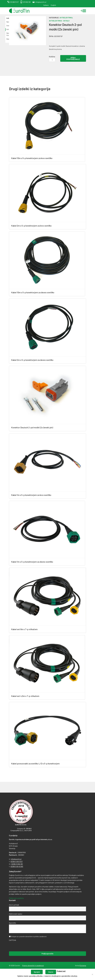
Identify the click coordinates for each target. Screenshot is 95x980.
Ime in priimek (14, 905)
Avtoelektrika (66, 18)
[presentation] (25, 946)
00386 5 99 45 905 (17, 866)
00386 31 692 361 (17, 864)
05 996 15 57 (14, 2)
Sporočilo (12, 923)
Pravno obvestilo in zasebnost (33, 965)
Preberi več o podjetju (16, 898)
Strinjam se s (29, 936)
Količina (52, 57)
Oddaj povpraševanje (73, 58)
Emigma (83, 965)
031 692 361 (27, 2)
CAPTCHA (13, 940)
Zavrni (51, 972)
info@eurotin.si (41, 2)
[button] (84, 11)
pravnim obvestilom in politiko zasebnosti (33, 936)
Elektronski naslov (16, 914)
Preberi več (61, 971)
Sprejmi (37, 972)
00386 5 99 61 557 (17, 861)
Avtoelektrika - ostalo (59, 21)
